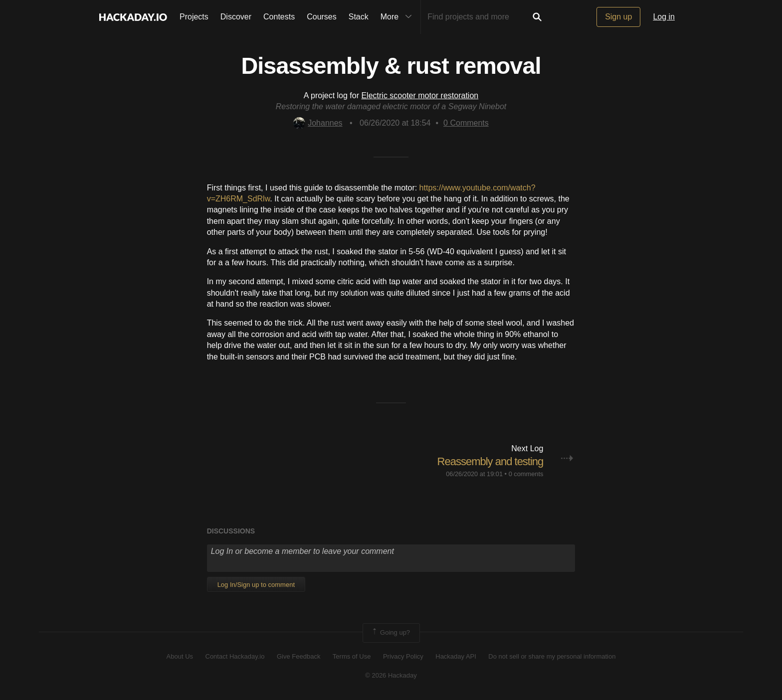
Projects (194, 17)
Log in (664, 17)
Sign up (618, 17)
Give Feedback (298, 656)
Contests (279, 17)
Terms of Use (352, 656)
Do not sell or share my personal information (552, 656)
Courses (322, 17)
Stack (359, 17)
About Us (180, 656)
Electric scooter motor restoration (420, 95)
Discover (236, 17)
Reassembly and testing (490, 461)
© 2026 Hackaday (391, 675)
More (398, 17)
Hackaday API (456, 656)
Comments (466, 123)
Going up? (391, 633)
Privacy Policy (403, 656)
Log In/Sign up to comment (256, 585)
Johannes (318, 123)
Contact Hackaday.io (235, 656)
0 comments (526, 474)
